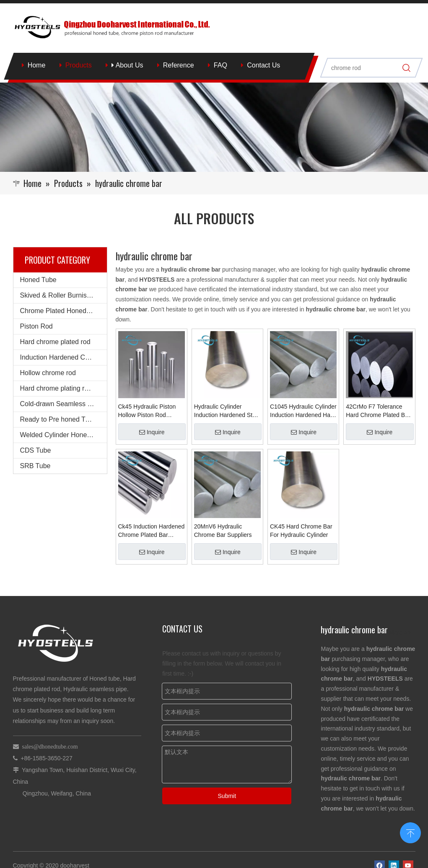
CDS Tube (36, 450)
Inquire (152, 432)
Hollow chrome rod (48, 373)
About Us (127, 65)
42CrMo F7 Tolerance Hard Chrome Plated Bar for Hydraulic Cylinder (378, 411)
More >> (400, 632)
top (410, 832)
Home (37, 65)
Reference (179, 65)
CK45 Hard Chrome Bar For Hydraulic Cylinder (301, 531)
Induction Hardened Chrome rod (64, 357)
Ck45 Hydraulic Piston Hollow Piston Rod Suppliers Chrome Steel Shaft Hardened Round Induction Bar (149, 411)
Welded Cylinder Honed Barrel (64, 435)
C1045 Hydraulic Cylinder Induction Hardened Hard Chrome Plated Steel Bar (303, 411)
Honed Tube (38, 280)
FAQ (220, 65)
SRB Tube (35, 466)
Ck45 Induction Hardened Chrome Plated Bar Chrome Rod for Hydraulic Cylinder (152, 531)
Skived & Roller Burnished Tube (64, 295)
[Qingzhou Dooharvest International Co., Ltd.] (214, 127)
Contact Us (263, 65)
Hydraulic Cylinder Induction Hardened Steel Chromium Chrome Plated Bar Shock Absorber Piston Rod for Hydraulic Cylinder (227, 411)
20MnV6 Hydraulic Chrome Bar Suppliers (223, 531)
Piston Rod (36, 326)
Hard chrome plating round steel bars (64, 388)
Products (79, 65)
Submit (227, 796)
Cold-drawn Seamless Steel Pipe (64, 404)
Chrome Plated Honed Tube (62, 311)
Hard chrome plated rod (55, 342)
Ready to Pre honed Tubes (60, 419)
